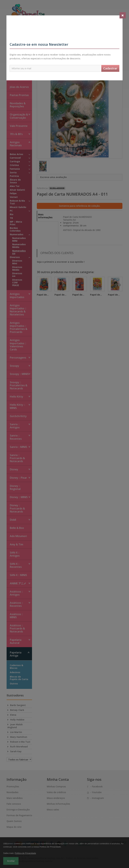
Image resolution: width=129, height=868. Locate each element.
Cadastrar (110, 68)
